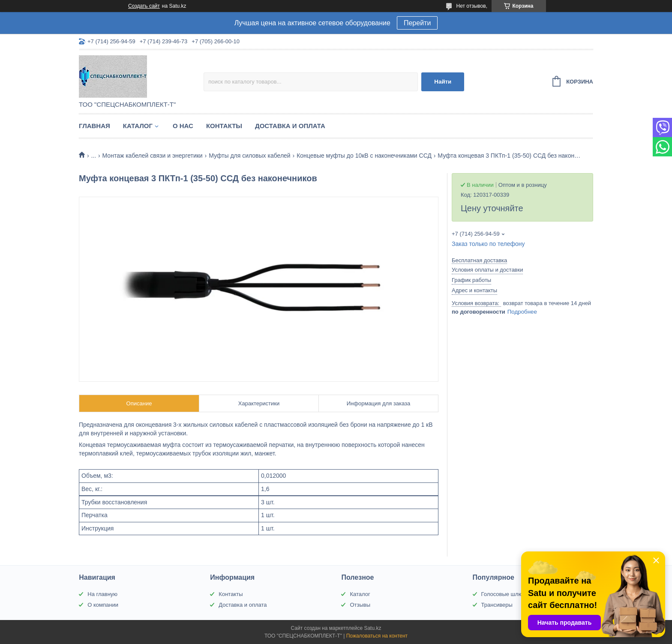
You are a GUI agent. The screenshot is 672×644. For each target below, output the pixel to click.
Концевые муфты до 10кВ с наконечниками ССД (364, 156)
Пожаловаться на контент (377, 636)
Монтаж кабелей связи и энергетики (153, 156)
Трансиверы (497, 605)
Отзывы (360, 605)
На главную (102, 594)
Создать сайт (144, 6)
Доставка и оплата (290, 126)
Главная (94, 126)
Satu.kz (372, 628)
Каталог (138, 126)
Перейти (417, 23)
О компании (103, 605)
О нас (183, 126)
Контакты (224, 126)
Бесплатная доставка (479, 260)
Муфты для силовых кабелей (250, 156)
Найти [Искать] (443, 82)
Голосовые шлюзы (505, 594)
